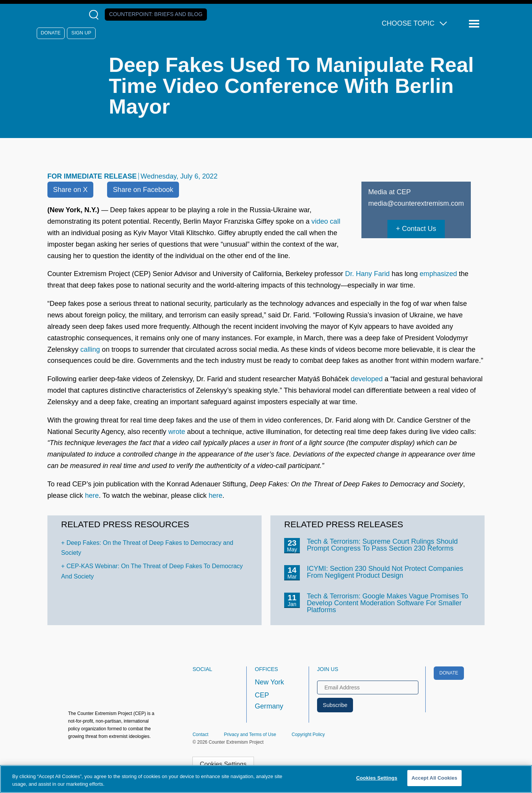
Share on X (70, 190)
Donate (51, 33)
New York (269, 682)
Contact (200, 734)
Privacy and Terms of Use (250, 734)
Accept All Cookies (434, 778)
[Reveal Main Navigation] (475, 24)
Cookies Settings (223, 764)
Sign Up (81, 33)
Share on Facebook (143, 190)
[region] (266, 779)
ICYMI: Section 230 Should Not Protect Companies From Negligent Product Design (385, 572)
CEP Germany (269, 701)
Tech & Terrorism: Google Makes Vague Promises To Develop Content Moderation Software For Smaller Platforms (387, 603)
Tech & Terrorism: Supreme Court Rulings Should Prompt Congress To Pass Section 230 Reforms (382, 545)
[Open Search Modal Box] (95, 15)
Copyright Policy (308, 734)
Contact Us (419, 229)
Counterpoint (156, 14)
